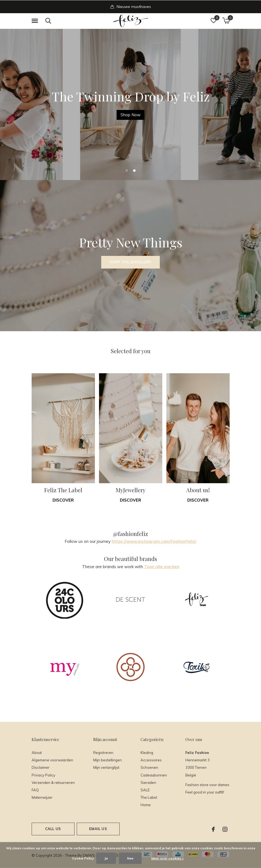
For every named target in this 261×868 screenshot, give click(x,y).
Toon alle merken (162, 567)
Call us (53, 829)
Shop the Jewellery (130, 262)
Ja (106, 858)
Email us (98, 829)
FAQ (35, 790)
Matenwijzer (42, 797)
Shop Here (130, 115)
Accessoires (151, 760)
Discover (63, 500)
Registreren (103, 753)
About (37, 753)
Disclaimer (41, 767)
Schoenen (149, 767)
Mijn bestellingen (108, 760)
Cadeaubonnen (154, 775)
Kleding (147, 753)
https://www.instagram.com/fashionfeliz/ (154, 541)
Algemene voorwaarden (52, 760)
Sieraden (148, 783)
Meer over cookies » (167, 858)
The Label (149, 797)
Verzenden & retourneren (53, 783)
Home (146, 805)
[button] (36, 21)
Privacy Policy (43, 775)
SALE (145, 790)
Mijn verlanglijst (106, 767)
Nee (130, 858)
